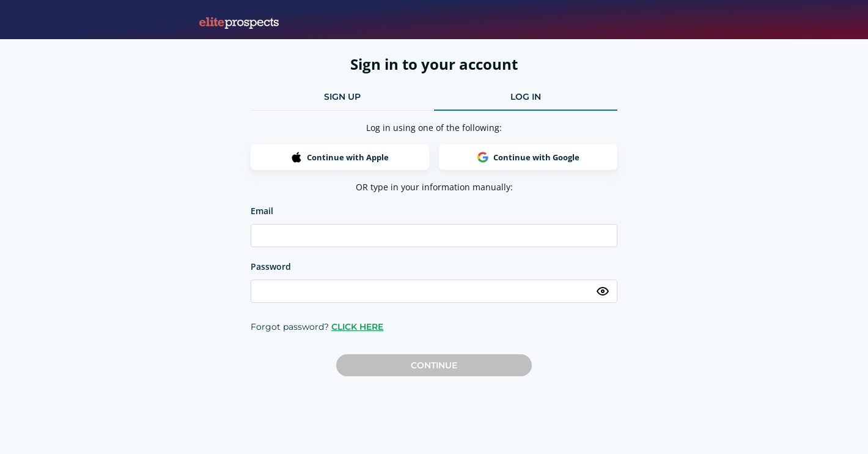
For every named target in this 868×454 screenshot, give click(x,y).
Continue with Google (528, 157)
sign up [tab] (342, 97)
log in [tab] (526, 97)
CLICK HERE (357, 327)
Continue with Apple (340, 157)
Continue (434, 365)
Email (262, 211)
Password (271, 266)
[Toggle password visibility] (603, 291)
